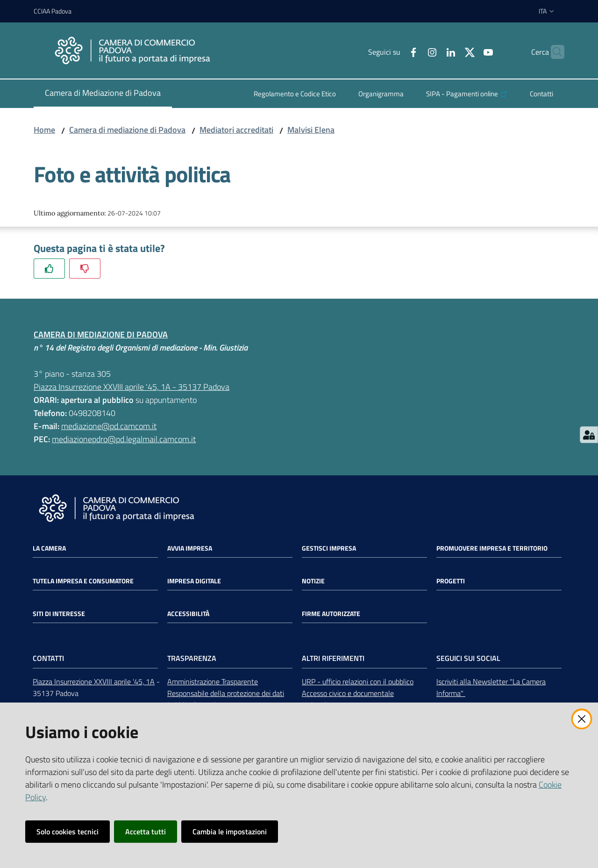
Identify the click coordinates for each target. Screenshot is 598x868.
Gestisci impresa (329, 548)
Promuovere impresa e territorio (492, 548)
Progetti (451, 581)
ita (547, 11)
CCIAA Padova (53, 11)
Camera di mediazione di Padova (127, 130)
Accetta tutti (146, 832)
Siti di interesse (59, 614)
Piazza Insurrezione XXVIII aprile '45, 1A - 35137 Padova (132, 387)
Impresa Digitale (194, 581)
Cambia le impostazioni (230, 832)
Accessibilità (188, 614)
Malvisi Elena (311, 130)
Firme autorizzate (331, 614)
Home (44, 130)
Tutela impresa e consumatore (83, 581)
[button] (553, 52)
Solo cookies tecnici (68, 832)
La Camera (49, 548)
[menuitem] (103, 94)
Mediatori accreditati (236, 130)
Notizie (313, 581)
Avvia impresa (190, 548)
